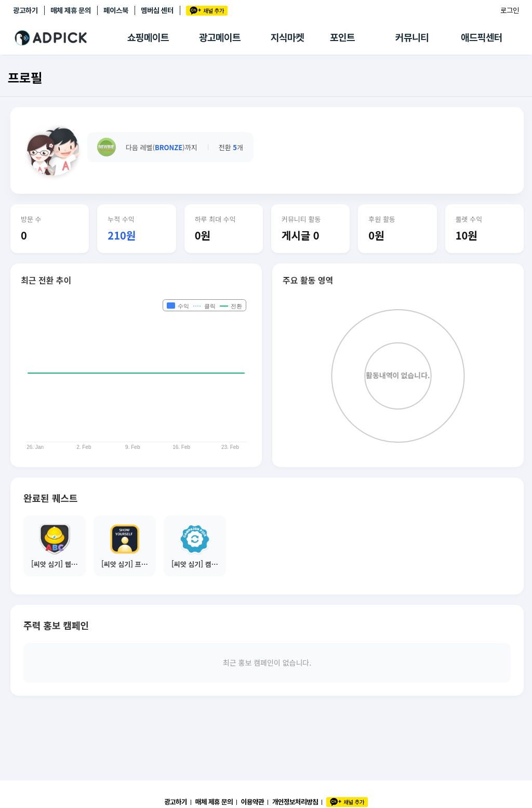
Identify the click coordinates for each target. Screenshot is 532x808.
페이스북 (116, 10)
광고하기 (25, 10)
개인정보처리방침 (295, 802)
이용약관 (252, 802)
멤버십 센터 (157, 10)
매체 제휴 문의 (71, 10)
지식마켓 (287, 38)
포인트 (342, 38)
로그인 (510, 10)
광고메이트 (220, 38)
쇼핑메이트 (148, 38)
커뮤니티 (412, 38)
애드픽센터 (482, 38)
